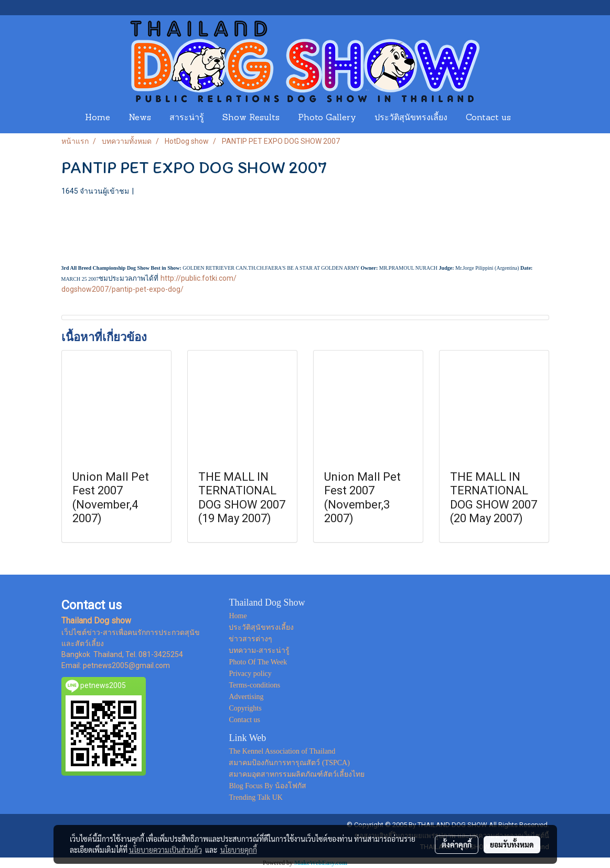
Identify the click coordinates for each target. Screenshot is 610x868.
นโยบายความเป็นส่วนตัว (165, 850)
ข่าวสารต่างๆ (250, 639)
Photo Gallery (327, 118)
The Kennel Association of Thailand (282, 751)
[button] (530, 118)
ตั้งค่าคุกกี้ (457, 844)
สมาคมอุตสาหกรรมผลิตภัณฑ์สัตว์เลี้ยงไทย (297, 774)
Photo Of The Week (258, 662)
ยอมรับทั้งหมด (512, 844)
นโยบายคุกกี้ (239, 850)
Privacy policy (250, 674)
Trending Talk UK (255, 797)
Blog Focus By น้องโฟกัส (267, 786)
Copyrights (245, 708)
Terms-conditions (254, 685)
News (140, 118)
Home (98, 118)
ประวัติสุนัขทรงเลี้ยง (411, 118)
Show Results (251, 118)
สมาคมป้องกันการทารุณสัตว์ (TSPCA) (289, 763)
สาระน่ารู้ (187, 118)
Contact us (488, 118)
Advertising (246, 697)
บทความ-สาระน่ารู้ (259, 650)
